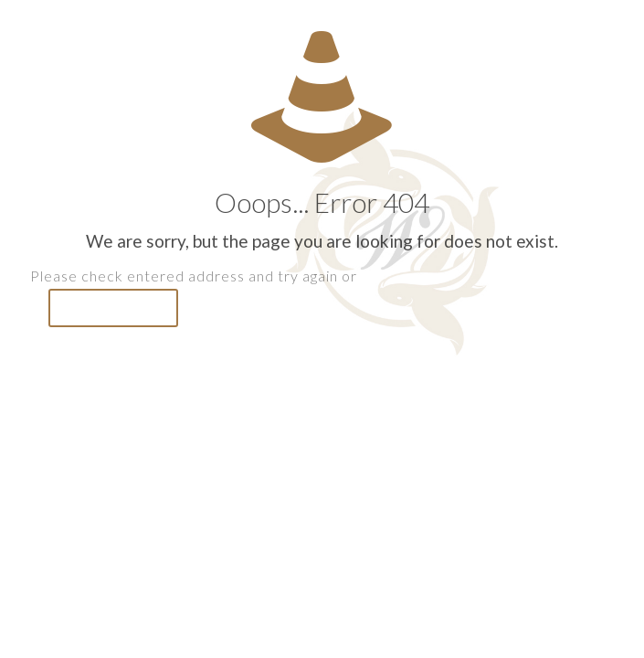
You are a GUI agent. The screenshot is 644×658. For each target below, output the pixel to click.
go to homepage (113, 308)
